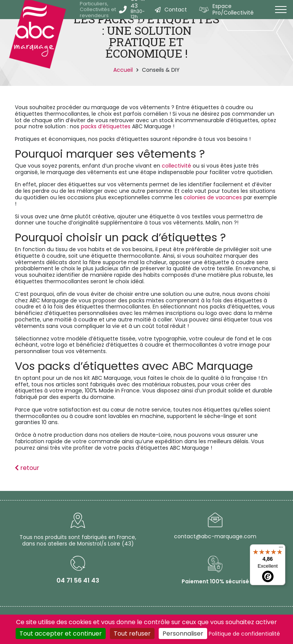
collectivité (176, 166)
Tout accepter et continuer (61, 634)
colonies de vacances (213, 197)
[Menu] (281, 549)
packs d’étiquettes (106, 126)
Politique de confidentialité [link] (244, 634)
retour (27, 468)
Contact (176, 10)
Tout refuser (132, 634)
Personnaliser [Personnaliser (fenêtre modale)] (183, 634)
